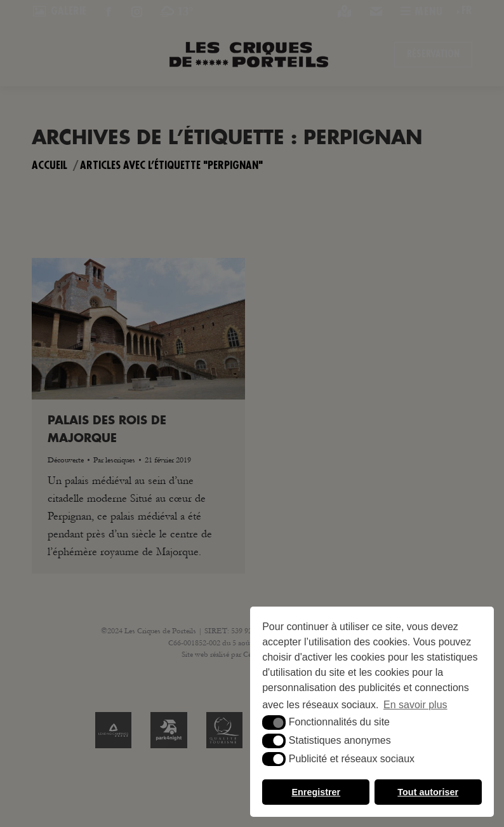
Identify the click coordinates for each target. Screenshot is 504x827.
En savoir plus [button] (415, 705)
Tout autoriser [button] (428, 792)
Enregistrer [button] (316, 792)
